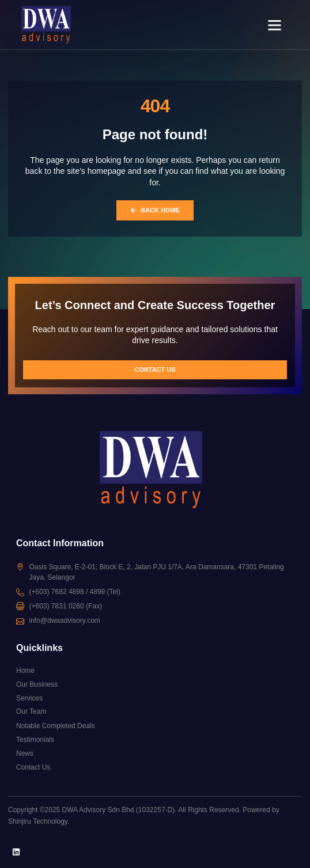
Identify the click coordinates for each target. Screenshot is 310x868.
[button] (274, 25)
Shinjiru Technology (38, 821)
